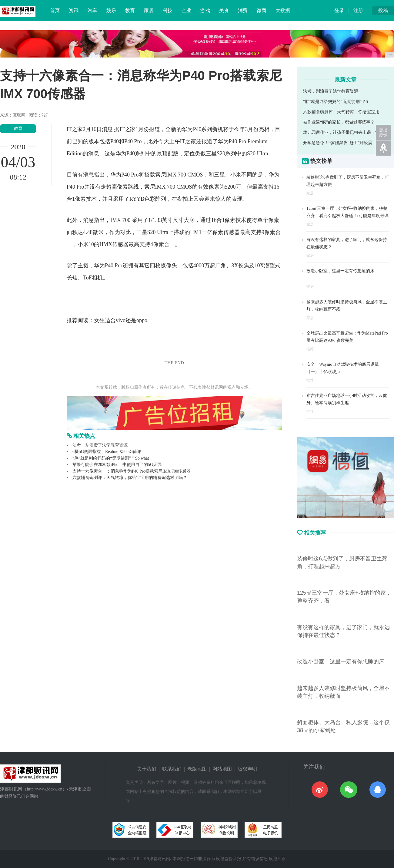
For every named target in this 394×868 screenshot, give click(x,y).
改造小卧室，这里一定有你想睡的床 (340, 271)
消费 (243, 10)
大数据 (283, 10)
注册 (358, 10)
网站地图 (222, 769)
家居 (149, 10)
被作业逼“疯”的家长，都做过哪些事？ (339, 122)
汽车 (92, 10)
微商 (262, 10)
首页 (55, 10)
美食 (224, 10)
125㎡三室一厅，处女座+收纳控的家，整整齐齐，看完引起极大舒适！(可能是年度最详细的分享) (347, 216)
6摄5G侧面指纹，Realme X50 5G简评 (107, 452)
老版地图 (197, 769)
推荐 (310, 349)
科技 (168, 10)
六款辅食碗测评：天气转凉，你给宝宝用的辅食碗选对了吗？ (130, 478)
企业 (186, 10)
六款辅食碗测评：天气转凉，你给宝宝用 (341, 112)
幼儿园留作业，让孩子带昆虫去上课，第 (341, 132)
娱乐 (111, 10)
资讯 (74, 10)
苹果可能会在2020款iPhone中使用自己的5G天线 (117, 465)
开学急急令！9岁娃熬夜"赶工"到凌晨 (338, 143)
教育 (130, 10)
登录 (339, 10)
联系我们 (172, 769)
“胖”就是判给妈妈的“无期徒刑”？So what (111, 458)
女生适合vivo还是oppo (121, 320)
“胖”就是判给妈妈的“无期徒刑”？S (336, 102)
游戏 (205, 10)
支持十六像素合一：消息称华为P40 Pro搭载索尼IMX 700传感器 (132, 471)
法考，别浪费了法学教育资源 (100, 445)
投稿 (383, 10)
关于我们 (147, 769)
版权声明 (247, 769)
